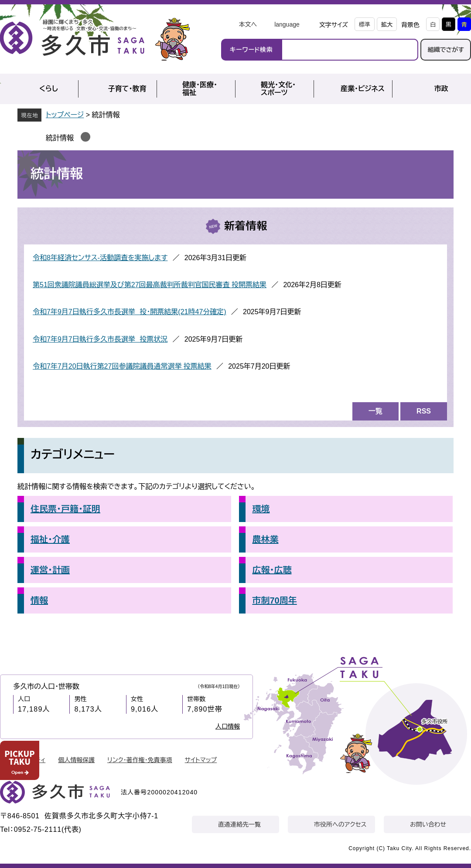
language (287, 24)
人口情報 (228, 726)
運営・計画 (50, 570)
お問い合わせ (428, 824)
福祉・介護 (50, 539)
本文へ (248, 24)
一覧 (375, 411)
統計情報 (60, 138)
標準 (365, 25)
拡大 (387, 25)
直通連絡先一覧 (239, 824)
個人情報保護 (76, 760)
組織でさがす (446, 50)
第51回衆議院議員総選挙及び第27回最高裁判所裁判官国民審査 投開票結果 (150, 285)
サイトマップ (201, 760)
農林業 (265, 539)
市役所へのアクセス (340, 824)
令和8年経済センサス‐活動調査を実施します (100, 258)
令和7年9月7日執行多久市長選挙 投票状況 (100, 339)
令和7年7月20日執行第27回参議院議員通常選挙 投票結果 (122, 366)
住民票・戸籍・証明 (65, 509)
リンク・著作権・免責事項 (140, 760)
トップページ (65, 115)
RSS (424, 411)
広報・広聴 (272, 570)
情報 (39, 600)
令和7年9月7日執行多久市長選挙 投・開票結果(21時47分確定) (130, 312)
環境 (261, 509)
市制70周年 (274, 600)
